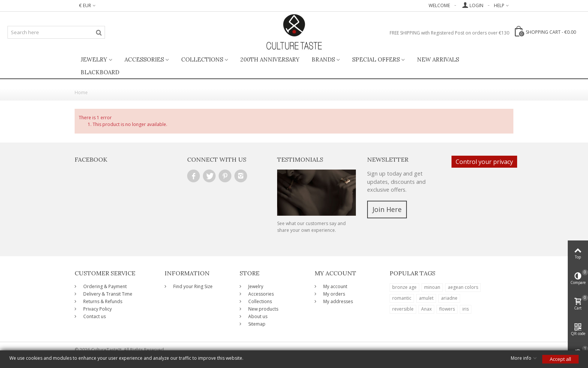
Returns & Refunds (102, 301)
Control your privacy (484, 162)
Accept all (560, 359)
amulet (426, 298)
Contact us (94, 316)
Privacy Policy (97, 309)
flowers (447, 309)
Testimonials (300, 159)
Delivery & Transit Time (107, 294)
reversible (403, 309)
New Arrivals (438, 59)
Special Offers (376, 59)
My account (335, 286)
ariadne (449, 298)
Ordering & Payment (104, 286)
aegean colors (463, 287)
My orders (334, 294)
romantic (402, 298)
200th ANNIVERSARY (270, 59)
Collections (202, 59)
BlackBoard (100, 72)
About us (257, 316)
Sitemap (256, 324)
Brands (323, 59)
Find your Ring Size (192, 286)
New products (263, 309)
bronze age (404, 287)
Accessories (144, 59)
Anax (426, 309)
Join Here (387, 209)
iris (466, 309)
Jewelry (94, 59)
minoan (432, 287)
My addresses (337, 301)
